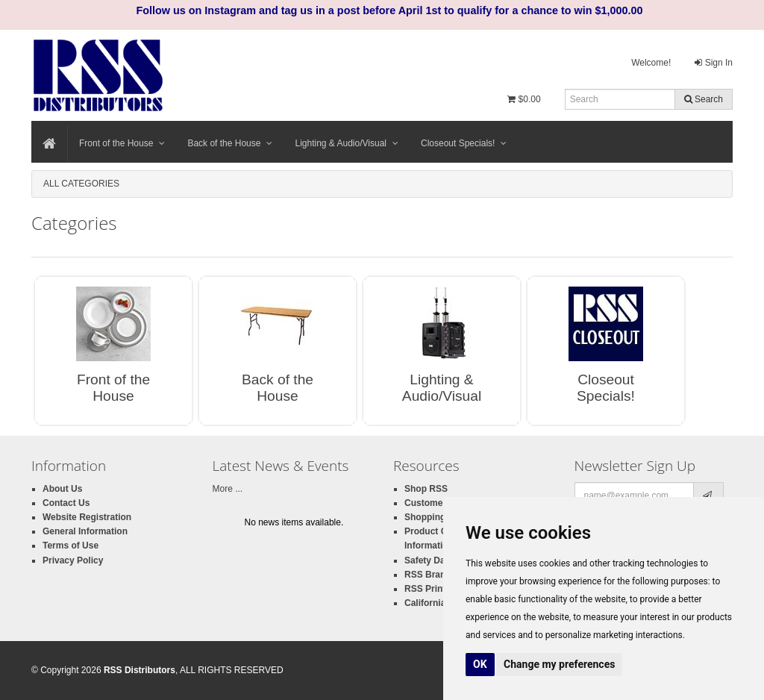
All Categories (81, 184)
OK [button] (480, 664)
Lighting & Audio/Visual (347, 143)
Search (704, 99)
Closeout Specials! (464, 143)
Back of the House (230, 143)
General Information (85, 531)
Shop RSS (426, 489)
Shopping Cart (435, 517)
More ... (228, 489)
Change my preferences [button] (559, 664)
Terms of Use (71, 546)
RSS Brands (430, 575)
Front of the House (122, 143)
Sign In (714, 63)
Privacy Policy (73, 560)
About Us (62, 489)
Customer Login (439, 503)
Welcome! (651, 63)
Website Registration (87, 517)
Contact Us (66, 503)
